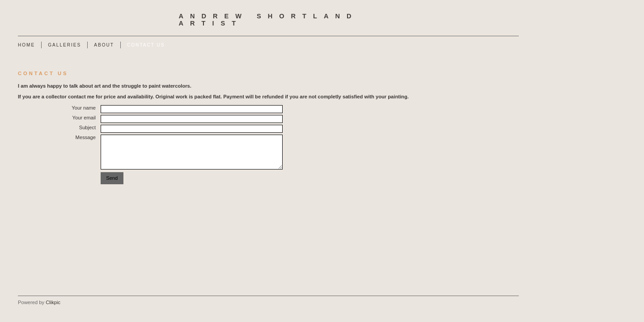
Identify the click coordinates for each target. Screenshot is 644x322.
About (104, 45)
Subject (87, 127)
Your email (84, 118)
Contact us (146, 45)
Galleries (64, 45)
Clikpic (53, 302)
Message (86, 137)
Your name (84, 108)
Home (26, 45)
